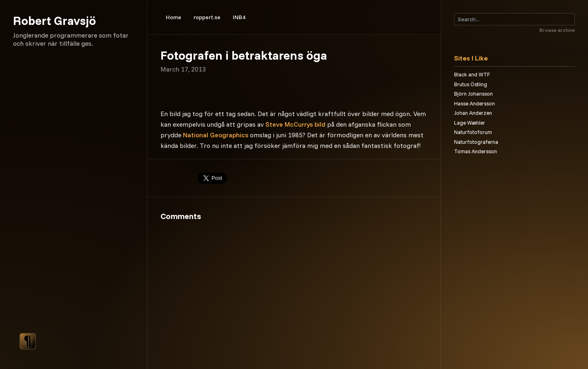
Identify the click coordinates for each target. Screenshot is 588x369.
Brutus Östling (471, 84)
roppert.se (207, 17)
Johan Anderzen (473, 113)
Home (174, 17)
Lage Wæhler (470, 123)
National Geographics (216, 135)
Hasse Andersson (474, 103)
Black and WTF (472, 74)
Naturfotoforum (473, 132)
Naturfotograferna (476, 142)
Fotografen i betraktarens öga (244, 55)
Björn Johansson (473, 94)
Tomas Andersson (476, 151)
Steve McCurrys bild (295, 124)
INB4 (239, 17)
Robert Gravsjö (55, 20)
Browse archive (557, 30)
